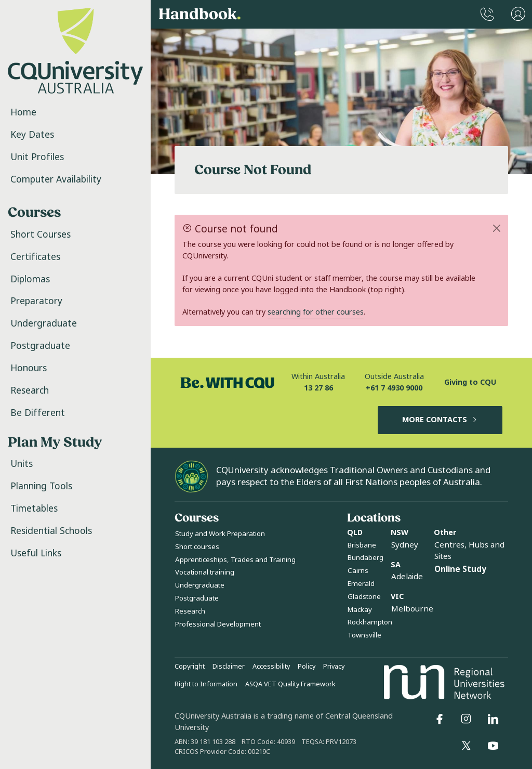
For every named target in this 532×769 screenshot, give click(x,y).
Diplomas (30, 279)
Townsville (364, 635)
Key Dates (32, 135)
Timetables (34, 509)
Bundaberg (365, 558)
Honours (29, 368)
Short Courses (41, 234)
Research (30, 390)
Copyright (190, 667)
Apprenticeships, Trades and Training (235, 560)
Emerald (361, 584)
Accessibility (271, 667)
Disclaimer (229, 667)
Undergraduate (44, 323)
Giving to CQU (470, 382)
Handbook (200, 15)
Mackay (360, 610)
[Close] (497, 228)
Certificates (35, 257)
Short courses (197, 547)
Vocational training (205, 572)
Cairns (358, 571)
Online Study (460, 569)
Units (22, 464)
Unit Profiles (37, 157)
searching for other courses (316, 312)
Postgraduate (40, 346)
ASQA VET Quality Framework (290, 684)
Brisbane (362, 545)
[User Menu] (518, 14)
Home (23, 112)
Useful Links (36, 553)
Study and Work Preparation (220, 534)
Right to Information (206, 684)
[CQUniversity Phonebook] (487, 14)
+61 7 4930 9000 (394, 388)
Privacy (334, 667)
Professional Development (218, 624)
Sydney (405, 545)
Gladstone (364, 597)
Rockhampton (370, 622)
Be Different (38, 413)
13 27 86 (318, 388)
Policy (307, 667)
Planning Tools (41, 486)
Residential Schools (51, 531)
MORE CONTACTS (440, 420)
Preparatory (36, 301)
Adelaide (407, 577)
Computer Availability (56, 179)
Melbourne (412, 609)
